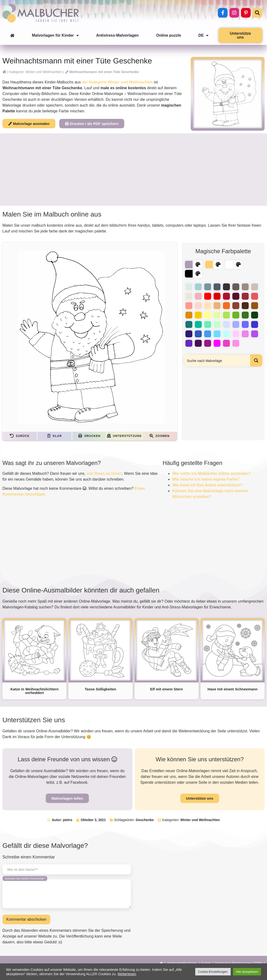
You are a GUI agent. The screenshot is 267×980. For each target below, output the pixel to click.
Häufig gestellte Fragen (182, 963)
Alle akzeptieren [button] (247, 972)
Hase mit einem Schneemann (233, 689)
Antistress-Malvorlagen (117, 35)
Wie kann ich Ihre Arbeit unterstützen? (207, 485)
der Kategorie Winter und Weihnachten (117, 82)
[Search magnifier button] (256, 361)
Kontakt (206, 963)
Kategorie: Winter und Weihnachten (36, 72)
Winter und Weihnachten (200, 820)
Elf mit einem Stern (167, 689)
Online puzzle (168, 35)
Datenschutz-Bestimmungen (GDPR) (239, 963)
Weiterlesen (127, 974)
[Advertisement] (133, 170)
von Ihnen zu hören (104, 473)
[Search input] (217, 361)
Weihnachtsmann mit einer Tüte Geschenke (102, 72)
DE (203, 35)
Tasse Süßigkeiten (101, 689)
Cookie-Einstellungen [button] (213, 972)
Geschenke (145, 820)
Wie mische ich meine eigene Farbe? (206, 479)
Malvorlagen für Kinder (55, 35)
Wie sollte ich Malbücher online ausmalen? (211, 473)
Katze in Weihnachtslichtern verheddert (34, 691)
